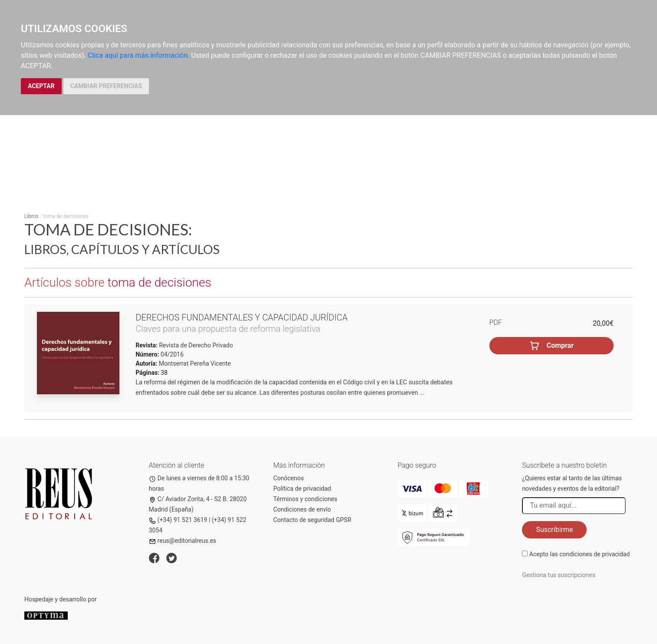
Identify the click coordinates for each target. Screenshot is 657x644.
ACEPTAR (41, 86)
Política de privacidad (302, 489)
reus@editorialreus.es (183, 541)
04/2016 (171, 354)
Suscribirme (554, 530)
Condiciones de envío (302, 509)
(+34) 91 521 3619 (178, 520)
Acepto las (580, 554)
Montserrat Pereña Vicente (195, 363)
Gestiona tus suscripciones (559, 575)
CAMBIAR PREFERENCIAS (106, 86)
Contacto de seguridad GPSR (312, 520)
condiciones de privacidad (594, 554)
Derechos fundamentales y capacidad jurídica (241, 317)
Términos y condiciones (305, 499)
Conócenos (289, 478)
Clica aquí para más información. (139, 55)
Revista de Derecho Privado (195, 345)
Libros (31, 216)
